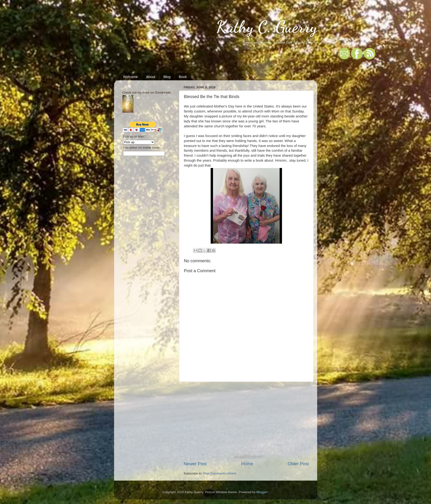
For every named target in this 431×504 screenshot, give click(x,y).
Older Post (298, 464)
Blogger (262, 492)
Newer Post (195, 464)
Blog (167, 77)
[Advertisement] (246, 421)
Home (247, 464)
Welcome (130, 77)
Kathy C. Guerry (267, 27)
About (151, 77)
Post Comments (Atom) (220, 473)
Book (183, 77)
